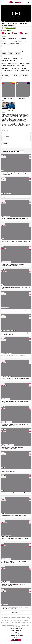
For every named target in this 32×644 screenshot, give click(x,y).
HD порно (5, 44)
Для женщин (25, 51)
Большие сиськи (22, 39)
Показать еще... (16, 613)
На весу (16, 76)
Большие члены (6, 46)
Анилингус (5, 41)
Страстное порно (14, 68)
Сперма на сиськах (7, 71)
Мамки (18, 44)
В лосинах (18, 54)
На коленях (5, 76)
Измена (4, 54)
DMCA (16, 632)
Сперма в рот (25, 68)
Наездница (12, 44)
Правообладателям (16, 630)
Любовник (16, 58)
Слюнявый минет (18, 73)
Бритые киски (17, 56)
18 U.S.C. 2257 (16, 634)
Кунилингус (22, 41)
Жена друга (5, 61)
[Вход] (31, 2)
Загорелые (5, 68)
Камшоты (5, 51)
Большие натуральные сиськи (10, 63)
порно (11, 642)
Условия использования (16, 629)
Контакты (16, 637)
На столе (12, 51)
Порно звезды (14, 41)
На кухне (18, 51)
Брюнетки (15, 46)
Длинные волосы (7, 66)
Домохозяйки (25, 71)
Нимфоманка (6, 78)
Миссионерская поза (19, 66)
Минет (4, 39)
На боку (9, 73)
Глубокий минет (7, 58)
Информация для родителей (16, 636)
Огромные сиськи (7, 56)
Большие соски (25, 63)
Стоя (11, 76)
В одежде (17, 71)
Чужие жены (13, 61)
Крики (4, 73)
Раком (22, 58)
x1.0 (23, 21)
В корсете (10, 54)
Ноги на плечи (24, 76)
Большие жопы (11, 39)
